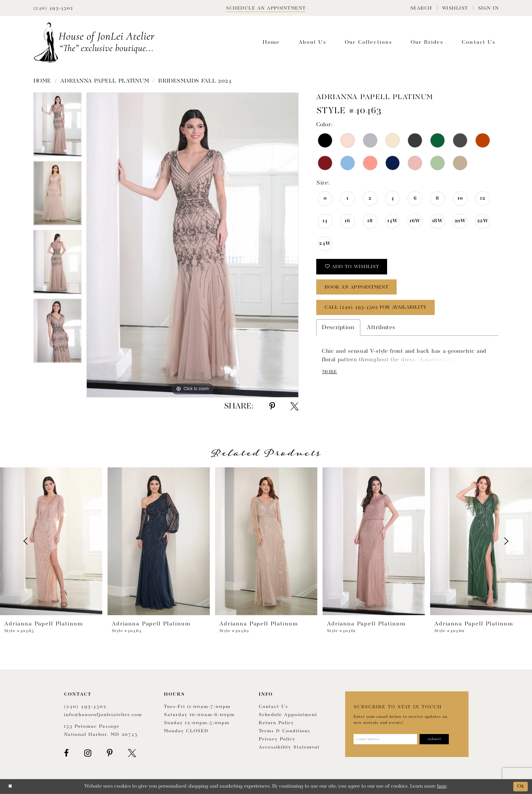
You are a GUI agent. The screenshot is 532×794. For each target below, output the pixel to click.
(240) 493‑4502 (85, 707)
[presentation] (51, 541)
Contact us (273, 707)
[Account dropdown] (489, 8)
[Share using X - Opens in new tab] (295, 406)
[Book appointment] (266, 8)
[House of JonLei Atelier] (94, 43)
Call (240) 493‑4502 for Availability (379, 310)
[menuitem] (421, 8)
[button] (421, 8)
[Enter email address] (387, 739)
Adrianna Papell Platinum (105, 81)
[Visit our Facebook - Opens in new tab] (66, 753)
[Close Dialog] (10, 786)
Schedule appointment (288, 715)
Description (338, 330)
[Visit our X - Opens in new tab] (132, 753)
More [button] (331, 375)
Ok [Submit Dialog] (521, 786)
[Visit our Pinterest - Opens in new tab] (110, 753)
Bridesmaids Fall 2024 (195, 81)
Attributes (381, 330)
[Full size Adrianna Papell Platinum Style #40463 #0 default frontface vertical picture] (192, 245)
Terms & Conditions (285, 731)
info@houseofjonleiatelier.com (103, 715)
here (442, 786)
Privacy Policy (277, 739)
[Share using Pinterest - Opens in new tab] (272, 406)
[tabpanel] (57, 127)
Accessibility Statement (289, 747)
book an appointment (360, 289)
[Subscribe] (438, 739)
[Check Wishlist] (455, 8)
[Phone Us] (53, 8)
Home (42, 81)
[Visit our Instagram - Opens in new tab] (88, 753)
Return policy (276, 723)
